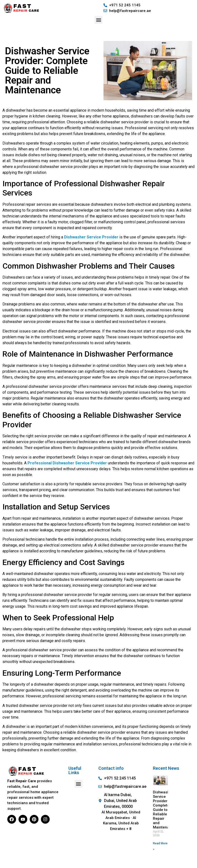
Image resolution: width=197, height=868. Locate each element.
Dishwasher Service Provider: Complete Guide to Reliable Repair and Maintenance (164, 810)
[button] (98, 20)
